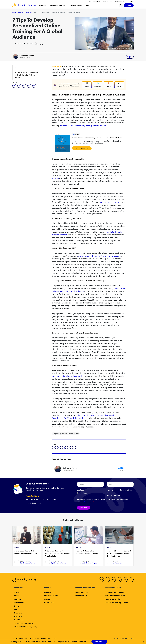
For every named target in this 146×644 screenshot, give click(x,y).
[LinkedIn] (113, 580)
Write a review (108, 2)
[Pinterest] (125, 580)
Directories (18, 613)
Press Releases (19, 603)
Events (16, 606)
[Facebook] (101, 580)
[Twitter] (107, 580)
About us (47, 592)
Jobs (16, 609)
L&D (86, 493)
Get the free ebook (82, 148)
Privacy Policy (34, 638)
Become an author (81, 592)
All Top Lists (18, 616)
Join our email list (94, 2)
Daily (110, 495)
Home (14, 12)
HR (80, 493)
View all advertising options (117, 603)
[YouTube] (119, 580)
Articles (17, 592)
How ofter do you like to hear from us (119, 491)
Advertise (131, 2)
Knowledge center (51, 596)
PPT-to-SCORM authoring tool (26, 627)
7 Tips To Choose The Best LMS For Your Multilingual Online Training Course (119, 553)
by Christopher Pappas (28, 563)
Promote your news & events (115, 596)
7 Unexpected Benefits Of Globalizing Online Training (26, 552)
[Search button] (121, 5)
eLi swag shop (49, 603)
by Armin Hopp (118, 563)
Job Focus (81, 490)
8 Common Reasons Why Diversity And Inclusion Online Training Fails (58, 553)
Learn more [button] (88, 502)
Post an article (120, 2)
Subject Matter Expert (110, 202)
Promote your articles (113, 599)
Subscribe (84, 508)
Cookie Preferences (48, 638)
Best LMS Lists (19, 620)
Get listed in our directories (115, 592)
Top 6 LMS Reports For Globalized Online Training (87, 552)
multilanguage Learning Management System (99, 256)
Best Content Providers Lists (24, 623)
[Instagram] (131, 580)
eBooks (17, 596)
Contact (47, 599)
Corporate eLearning (25, 12)
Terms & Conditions (19, 638)
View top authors (81, 596)
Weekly (118, 495)
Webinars (17, 599)
